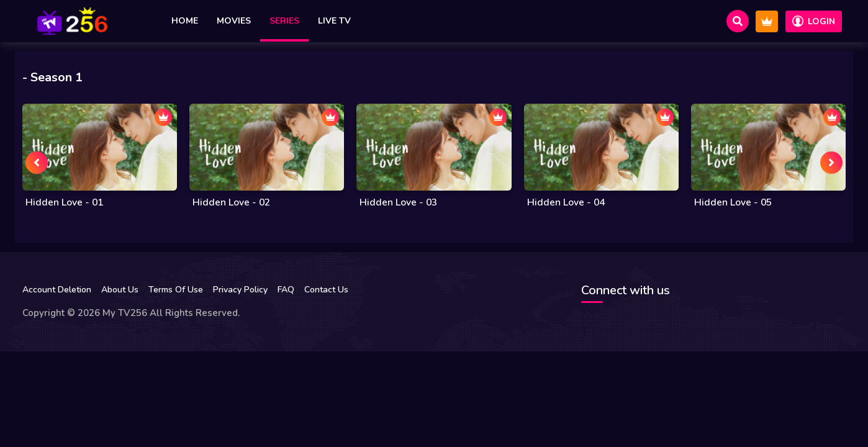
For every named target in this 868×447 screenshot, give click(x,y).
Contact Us (326, 290)
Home (185, 21)
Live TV (334, 21)
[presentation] (37, 163)
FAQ (286, 290)
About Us (120, 290)
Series (284, 21)
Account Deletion (57, 290)
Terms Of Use (176, 290)
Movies (234, 21)
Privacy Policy (240, 290)
